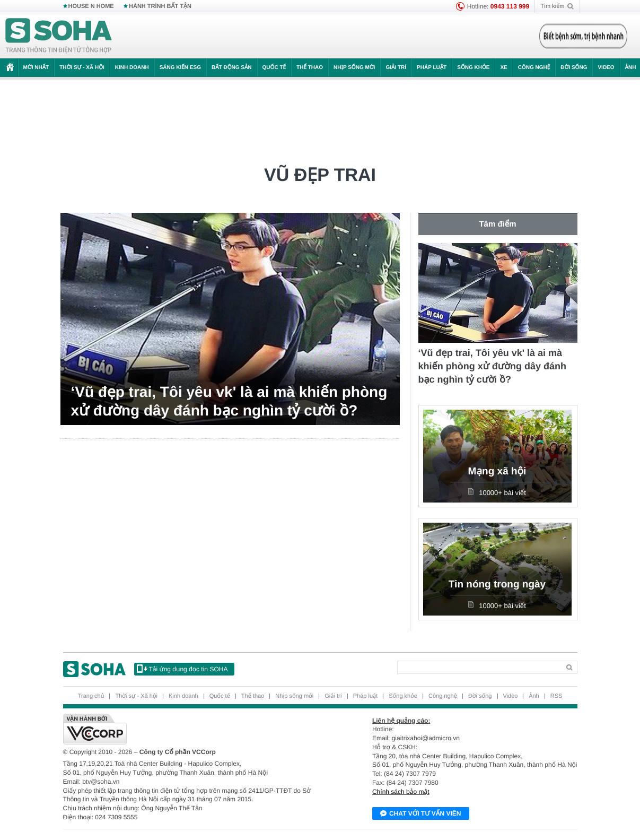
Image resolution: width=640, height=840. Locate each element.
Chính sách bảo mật (401, 792)
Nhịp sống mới (354, 68)
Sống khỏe (473, 68)
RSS (556, 696)
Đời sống (574, 68)
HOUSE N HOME (91, 6)
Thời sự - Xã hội (82, 68)
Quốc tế (274, 68)
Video (606, 68)
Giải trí (396, 68)
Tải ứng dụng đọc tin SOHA (182, 669)
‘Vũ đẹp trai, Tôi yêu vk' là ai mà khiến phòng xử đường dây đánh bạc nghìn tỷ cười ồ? (229, 401)
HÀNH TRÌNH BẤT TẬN (160, 6)
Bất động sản (232, 68)
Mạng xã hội (497, 471)
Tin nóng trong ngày (497, 584)
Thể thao (310, 68)
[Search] (479, 667)
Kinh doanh (132, 68)
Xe (503, 68)
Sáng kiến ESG (180, 68)
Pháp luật (432, 68)
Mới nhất (36, 68)
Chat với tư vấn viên (421, 814)
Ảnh (534, 696)
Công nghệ (534, 68)
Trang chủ (91, 696)
